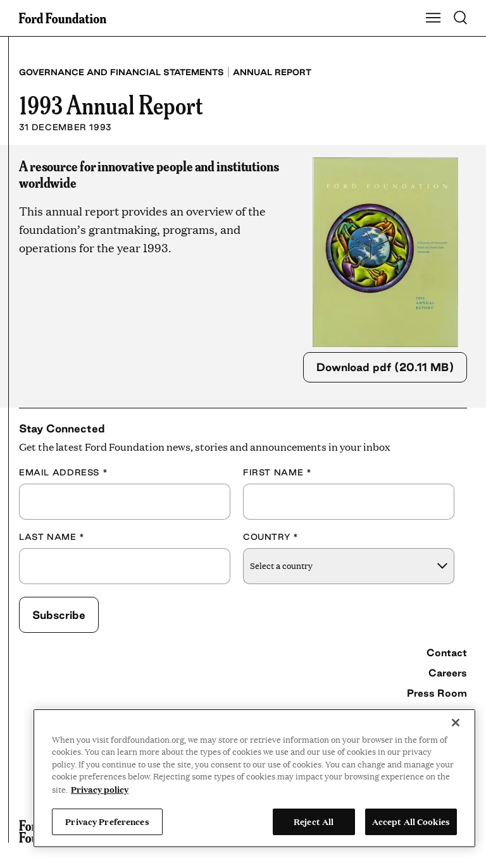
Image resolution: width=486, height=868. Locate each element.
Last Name (52, 537)
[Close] (456, 723)
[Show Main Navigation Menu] (433, 18)
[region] (254, 778)
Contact (447, 652)
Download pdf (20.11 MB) (385, 367)
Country (271, 537)
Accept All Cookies (411, 821)
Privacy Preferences (107, 821)
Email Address (63, 472)
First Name (277, 472)
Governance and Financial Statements (121, 72)
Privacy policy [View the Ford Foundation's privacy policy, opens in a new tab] (100, 789)
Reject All (314, 821)
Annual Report (272, 72)
